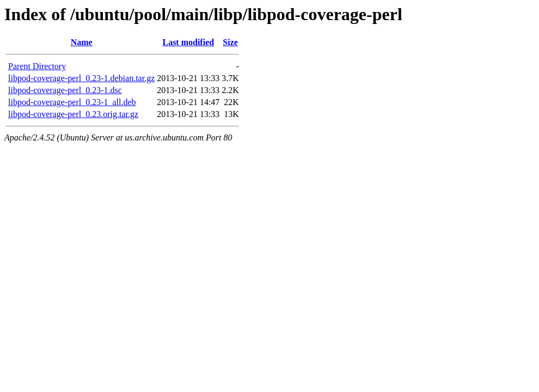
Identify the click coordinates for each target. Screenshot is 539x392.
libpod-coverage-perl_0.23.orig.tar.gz (73, 114)
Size (230, 42)
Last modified (188, 42)
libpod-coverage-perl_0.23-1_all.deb (72, 102)
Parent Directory (37, 66)
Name (82, 42)
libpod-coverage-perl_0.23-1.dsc (65, 90)
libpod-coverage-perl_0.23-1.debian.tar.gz (81, 78)
